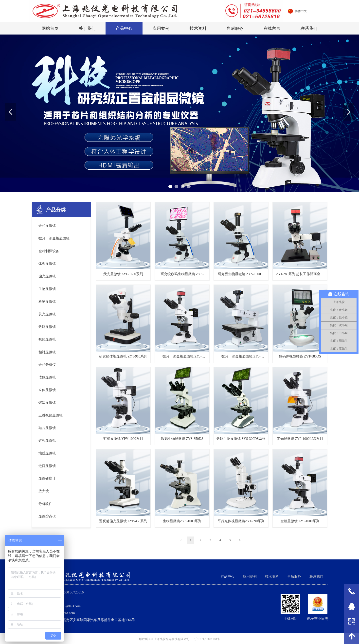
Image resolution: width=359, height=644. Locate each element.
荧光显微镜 (47, 314)
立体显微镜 (47, 390)
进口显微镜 (47, 466)
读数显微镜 (47, 377)
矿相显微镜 (47, 440)
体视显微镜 (47, 264)
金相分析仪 (47, 365)
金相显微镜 (47, 226)
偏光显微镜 (47, 276)
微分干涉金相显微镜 (54, 238)
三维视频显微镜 (51, 415)
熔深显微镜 (47, 403)
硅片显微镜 (47, 428)
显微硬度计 (47, 478)
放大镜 (44, 491)
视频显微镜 (47, 339)
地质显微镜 (47, 453)
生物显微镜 (47, 289)
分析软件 (45, 504)
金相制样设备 (49, 251)
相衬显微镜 (47, 352)
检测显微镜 (47, 302)
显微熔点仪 (47, 516)
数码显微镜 (47, 327)
